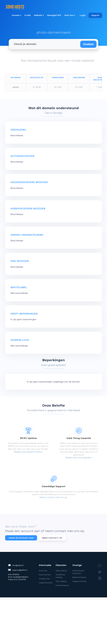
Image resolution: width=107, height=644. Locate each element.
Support (95, 15)
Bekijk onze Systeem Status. (28, 452)
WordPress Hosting (60, 576)
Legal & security (46, 583)
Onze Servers (45, 575)
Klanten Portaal (79, 577)
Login (83, 15)
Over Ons (70, 15)
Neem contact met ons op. (53, 497)
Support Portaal (79, 581)
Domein (17, 15)
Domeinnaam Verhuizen (78, 572)
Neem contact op (52, 538)
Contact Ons (44, 579)
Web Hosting (61, 571)
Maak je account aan (21, 538)
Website (39, 15)
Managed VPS (54, 15)
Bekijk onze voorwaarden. (79, 458)
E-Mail (28, 15)
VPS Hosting (61, 581)
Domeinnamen (62, 585)
